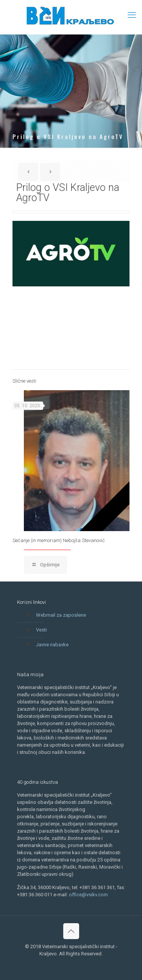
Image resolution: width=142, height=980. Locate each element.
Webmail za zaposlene (61, 615)
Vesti (41, 630)
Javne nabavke (52, 645)
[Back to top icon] (71, 931)
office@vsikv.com (88, 895)
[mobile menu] (132, 15)
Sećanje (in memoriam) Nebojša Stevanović (59, 540)
